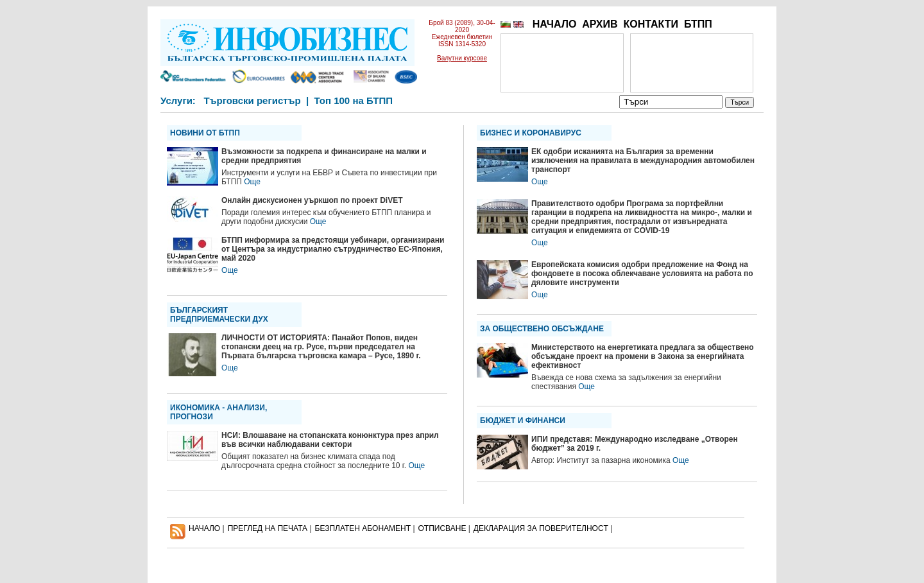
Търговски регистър (252, 100)
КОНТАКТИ (651, 24)
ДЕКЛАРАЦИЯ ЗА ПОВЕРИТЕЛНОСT (541, 528)
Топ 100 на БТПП (354, 100)
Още (252, 182)
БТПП (698, 24)
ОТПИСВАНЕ (442, 528)
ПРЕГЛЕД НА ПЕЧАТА (268, 528)
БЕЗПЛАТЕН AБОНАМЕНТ (363, 528)
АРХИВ (600, 24)
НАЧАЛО (555, 24)
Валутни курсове (462, 58)
